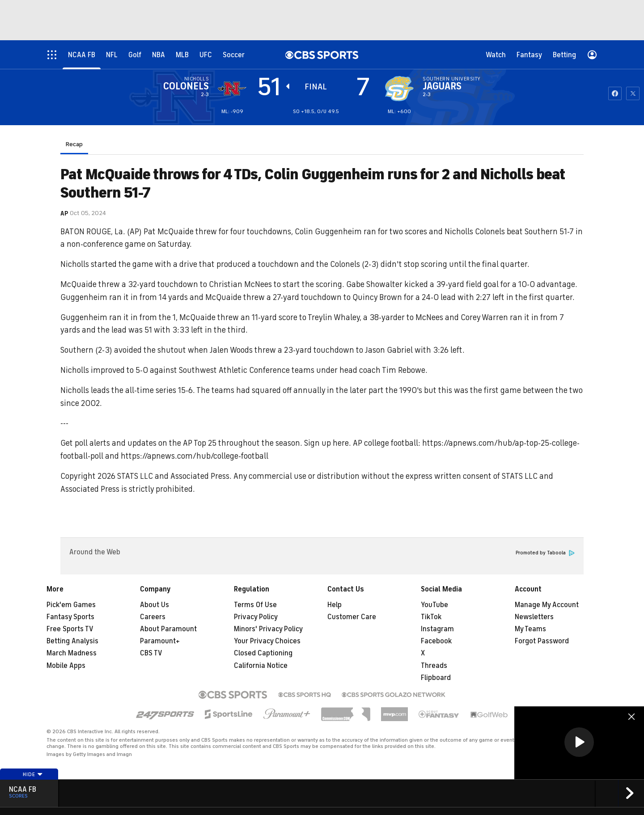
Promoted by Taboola (545, 553)
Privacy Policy (256, 617)
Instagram (437, 629)
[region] (579, 743)
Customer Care (352, 617)
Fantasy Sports (70, 617)
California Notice (261, 666)
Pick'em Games (71, 605)
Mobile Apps (66, 666)
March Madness (72, 653)
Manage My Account (547, 605)
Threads (434, 666)
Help (335, 605)
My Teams (530, 629)
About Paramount (168, 629)
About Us (155, 605)
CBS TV (151, 653)
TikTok (431, 617)
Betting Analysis (72, 641)
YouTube (434, 605)
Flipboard (436, 678)
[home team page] (399, 89)
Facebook (436, 641)
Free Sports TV (70, 629)
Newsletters (534, 617)
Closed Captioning (263, 653)
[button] (579, 742)
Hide (33, 774)
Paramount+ (160, 641)
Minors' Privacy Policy (268, 629)
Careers (153, 617)
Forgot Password (542, 641)
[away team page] (232, 89)
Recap (74, 144)
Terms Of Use (255, 605)
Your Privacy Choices (267, 641)
